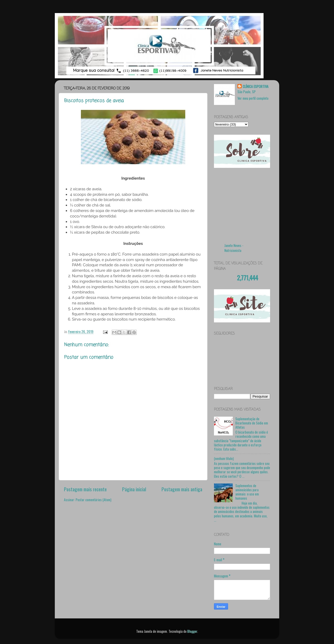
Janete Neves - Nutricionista (234, 248)
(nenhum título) (224, 458)
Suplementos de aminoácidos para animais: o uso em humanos (247, 492)
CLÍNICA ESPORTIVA (256, 87)
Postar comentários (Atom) (94, 500)
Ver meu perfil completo (253, 98)
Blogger (192, 631)
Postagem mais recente (85, 489)
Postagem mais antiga (182, 489)
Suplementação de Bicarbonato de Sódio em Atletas (252, 423)
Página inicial (134, 489)
